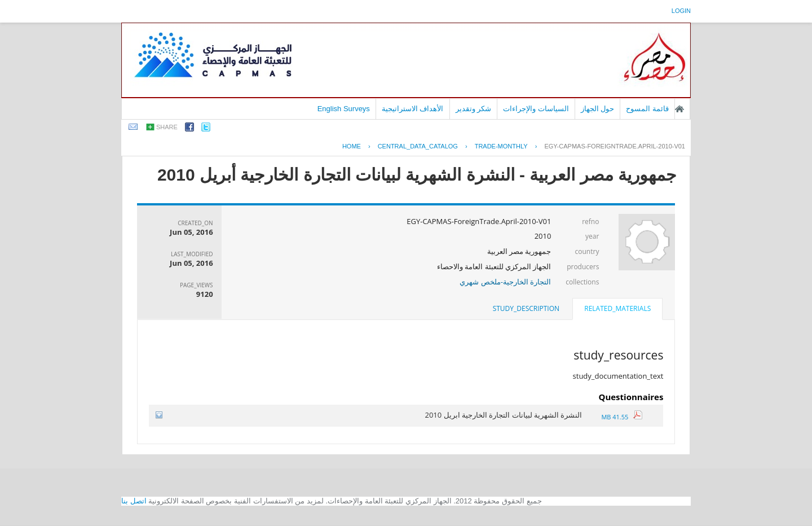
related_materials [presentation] (617, 308)
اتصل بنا (134, 501)
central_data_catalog (418, 146)
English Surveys (344, 109)
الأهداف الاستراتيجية (413, 109)
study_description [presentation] (526, 308)
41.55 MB (622, 417)
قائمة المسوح (647, 109)
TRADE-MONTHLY (501, 146)
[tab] (617, 310)
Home (352, 146)
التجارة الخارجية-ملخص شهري (505, 282)
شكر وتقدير (474, 109)
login (681, 11)
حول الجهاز (598, 109)
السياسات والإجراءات (536, 109)
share (167, 127)
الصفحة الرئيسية (679, 109)
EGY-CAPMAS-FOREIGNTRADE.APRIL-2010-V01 (615, 146)
